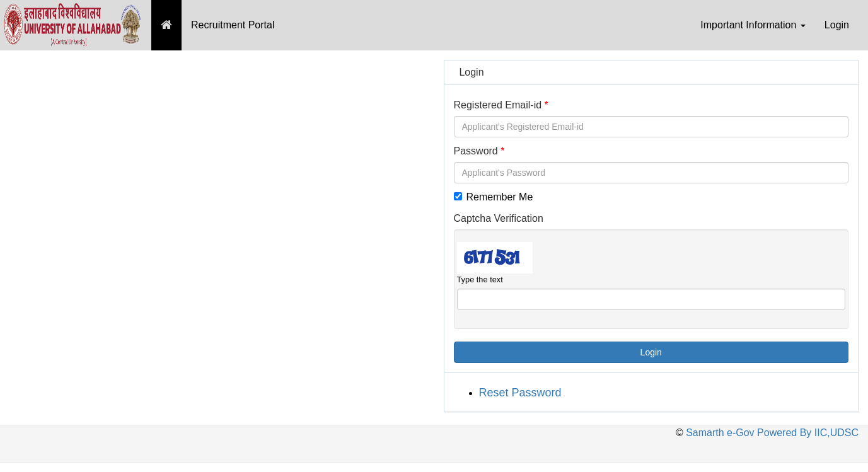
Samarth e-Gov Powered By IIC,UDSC (771, 433)
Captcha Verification (499, 218)
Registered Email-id (498, 105)
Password (476, 151)
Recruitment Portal (233, 25)
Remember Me (494, 197)
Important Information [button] (753, 25)
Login (837, 25)
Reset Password (520, 393)
